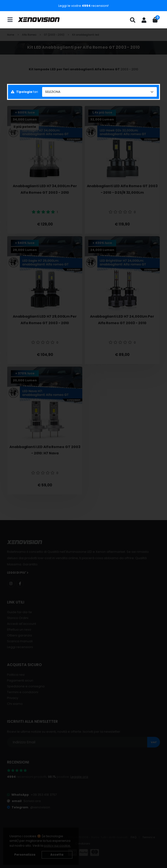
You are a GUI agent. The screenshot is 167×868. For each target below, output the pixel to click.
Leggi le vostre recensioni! (83, 6)
